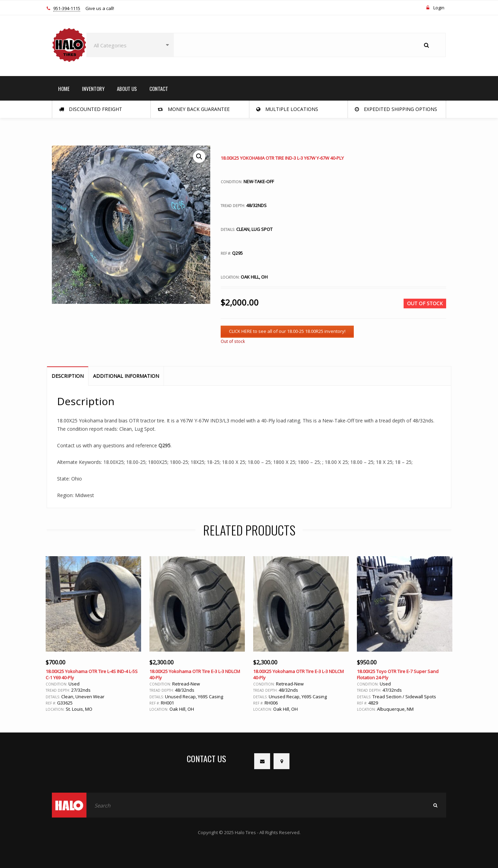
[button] (199, 157)
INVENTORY (93, 88)
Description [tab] (68, 376)
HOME (64, 88)
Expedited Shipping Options (396, 109)
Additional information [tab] (126, 376)
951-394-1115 (67, 9)
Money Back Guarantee (194, 109)
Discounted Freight (91, 109)
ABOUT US (127, 88)
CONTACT (159, 88)
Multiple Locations (287, 109)
